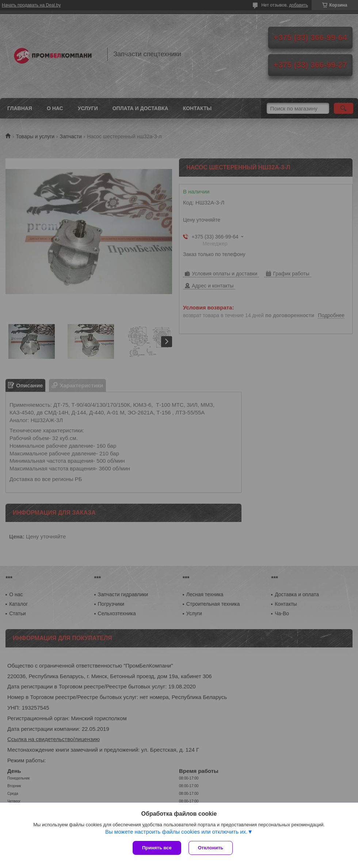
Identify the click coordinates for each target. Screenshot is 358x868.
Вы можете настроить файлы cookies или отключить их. (176, 832)
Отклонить (211, 848)
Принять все (157, 848)
